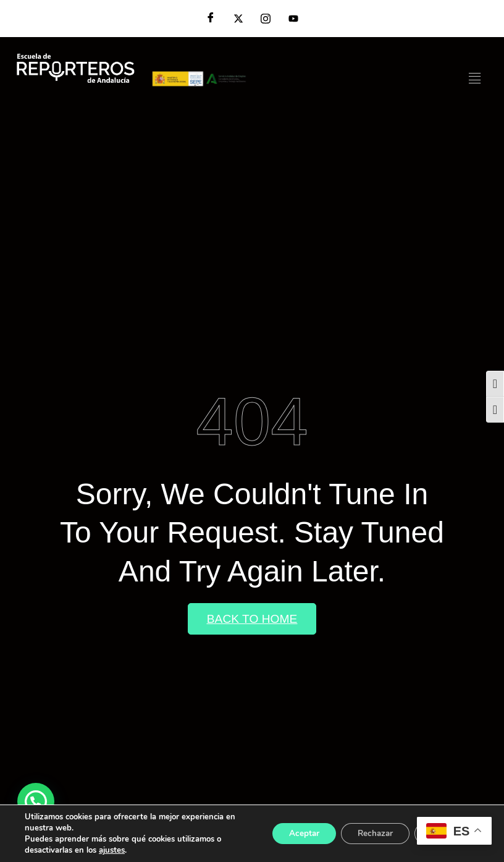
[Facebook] (211, 19)
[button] (36, 801)
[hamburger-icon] (475, 79)
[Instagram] (266, 19)
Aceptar (292, 833)
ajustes (112, 850)
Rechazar (368, 833)
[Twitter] (238, 19)
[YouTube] (293, 19)
